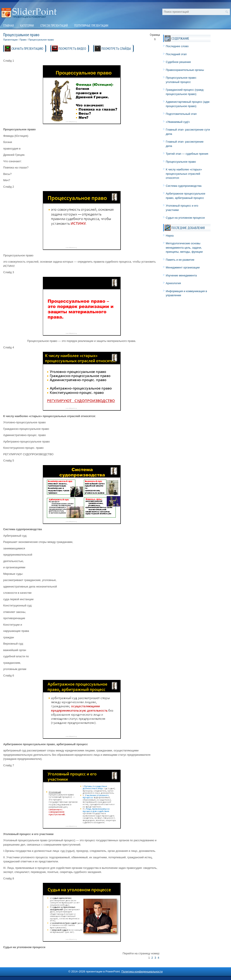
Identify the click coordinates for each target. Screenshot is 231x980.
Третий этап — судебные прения (187, 154)
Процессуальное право (41, 40)
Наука (170, 236)
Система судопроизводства (184, 186)
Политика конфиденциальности (142, 971)
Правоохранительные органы (185, 70)
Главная (9, 26)
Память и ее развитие (180, 260)
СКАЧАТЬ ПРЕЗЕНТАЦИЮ (27, 48)
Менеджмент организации (183, 267)
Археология (173, 283)
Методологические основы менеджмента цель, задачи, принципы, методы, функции (184, 248)
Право (23, 40)
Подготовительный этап (181, 114)
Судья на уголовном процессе (185, 218)
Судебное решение (178, 62)
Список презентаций (54, 26)
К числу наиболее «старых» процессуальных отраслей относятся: (184, 174)
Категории (27, 26)
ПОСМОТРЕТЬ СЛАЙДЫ (116, 48)
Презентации (10, 40)
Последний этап (176, 54)
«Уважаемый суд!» (178, 122)
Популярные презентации (91, 26)
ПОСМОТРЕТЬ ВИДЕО (72, 48)
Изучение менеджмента (181, 275)
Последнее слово (177, 46)
